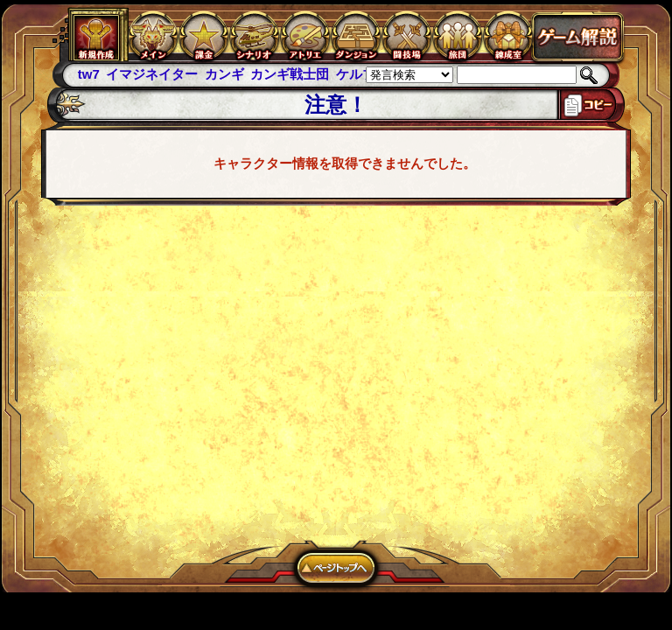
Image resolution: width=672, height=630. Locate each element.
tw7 (89, 74)
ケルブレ (362, 74)
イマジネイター (152, 74)
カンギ (224, 74)
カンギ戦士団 (290, 74)
